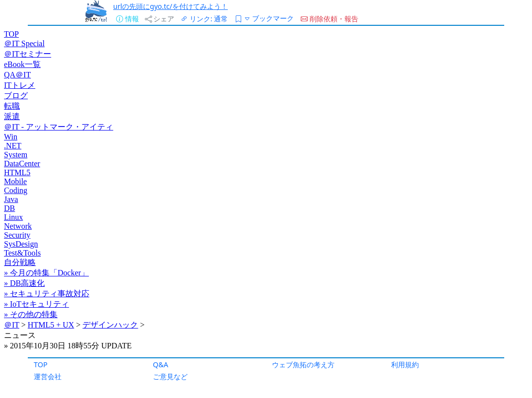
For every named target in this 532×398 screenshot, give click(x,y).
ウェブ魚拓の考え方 (303, 365)
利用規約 (405, 365)
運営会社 (48, 376)
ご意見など (170, 376)
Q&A (161, 365)
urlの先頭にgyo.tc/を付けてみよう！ (170, 6)
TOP (41, 365)
